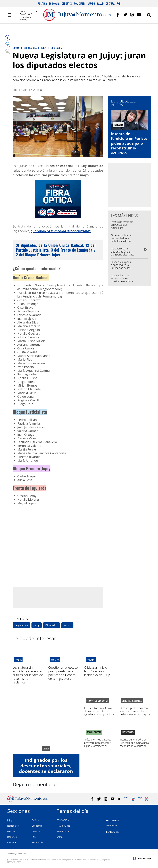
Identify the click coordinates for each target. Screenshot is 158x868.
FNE (119, 4)
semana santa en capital (97, 701)
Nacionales (13, 826)
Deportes (67, 4)
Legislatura (21, 625)
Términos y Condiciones (17, 854)
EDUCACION (63, 820)
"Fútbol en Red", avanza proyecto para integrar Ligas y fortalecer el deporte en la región (98, 744)
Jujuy (37, 625)
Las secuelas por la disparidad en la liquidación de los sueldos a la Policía (121, 266)
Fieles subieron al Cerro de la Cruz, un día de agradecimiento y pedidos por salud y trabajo (99, 713)
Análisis (18, 660)
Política (42, 4)
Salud (100, 4)
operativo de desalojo (132, 701)
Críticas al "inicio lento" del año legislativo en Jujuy (97, 671)
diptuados (91, 660)
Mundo (91, 4)
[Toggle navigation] (10, 15)
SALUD (60, 837)
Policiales (80, 4)
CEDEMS (46, 749)
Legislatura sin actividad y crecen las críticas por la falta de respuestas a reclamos (28, 675)
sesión (67, 625)
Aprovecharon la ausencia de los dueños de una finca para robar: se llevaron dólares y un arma (122, 283)
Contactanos (113, 832)
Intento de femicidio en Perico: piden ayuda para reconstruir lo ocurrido (129, 143)
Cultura (110, 4)
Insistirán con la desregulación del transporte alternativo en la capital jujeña (123, 253)
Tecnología (37, 842)
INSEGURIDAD (64, 831)
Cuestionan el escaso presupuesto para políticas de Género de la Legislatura (63, 673)
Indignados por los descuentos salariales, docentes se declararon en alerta (46, 768)
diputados (55, 660)
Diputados (51, 625)
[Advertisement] (58, 597)
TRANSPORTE (63, 826)
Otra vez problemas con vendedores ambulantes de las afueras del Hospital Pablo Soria (122, 241)
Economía (54, 4)
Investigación (128, 732)
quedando (61, 231)
